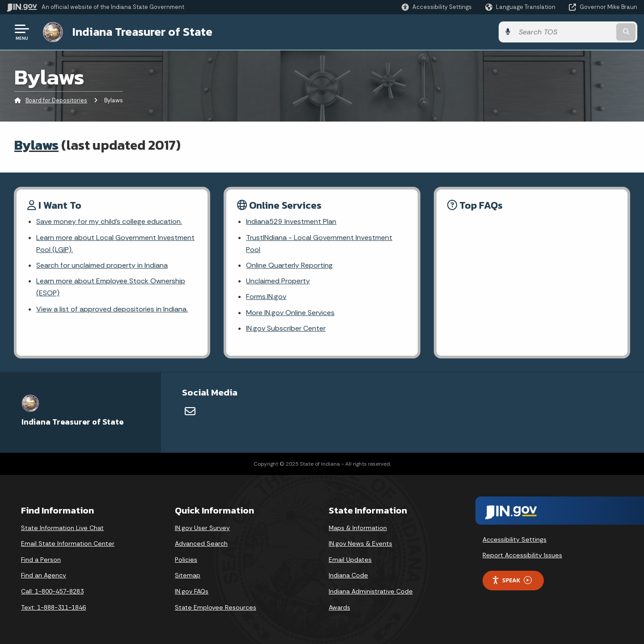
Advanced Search (201, 543)
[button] (437, 7)
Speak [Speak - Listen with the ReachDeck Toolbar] (512, 580)
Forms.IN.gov (266, 297)
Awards (339, 607)
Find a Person (41, 560)
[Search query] (564, 32)
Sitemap (188, 575)
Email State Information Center (68, 543)
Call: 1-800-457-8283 (52, 591)
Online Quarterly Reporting (289, 265)
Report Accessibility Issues (522, 555)
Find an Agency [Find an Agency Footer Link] (44, 575)
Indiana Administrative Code (371, 591)
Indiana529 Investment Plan (291, 221)
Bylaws (36, 145)
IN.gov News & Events (360, 543)
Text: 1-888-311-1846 (53, 607)
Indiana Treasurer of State (142, 32)
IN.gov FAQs (192, 591)
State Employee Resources (216, 607)
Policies (186, 560)
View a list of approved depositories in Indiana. (112, 309)
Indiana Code (348, 575)
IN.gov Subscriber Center (286, 328)
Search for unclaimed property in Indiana (102, 265)
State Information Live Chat (62, 528)
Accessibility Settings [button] (515, 539)
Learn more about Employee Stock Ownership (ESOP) (111, 287)
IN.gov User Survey (202, 528)
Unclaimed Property (278, 281)
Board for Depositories (56, 100)
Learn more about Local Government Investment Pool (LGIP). (115, 244)
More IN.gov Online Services (290, 313)
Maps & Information (358, 528)
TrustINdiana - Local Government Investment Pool (319, 244)
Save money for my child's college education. (109, 221)
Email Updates (350, 560)
